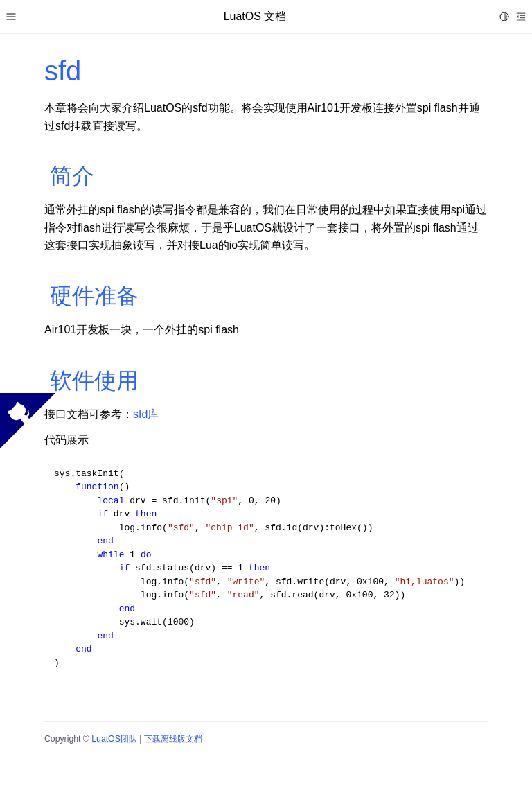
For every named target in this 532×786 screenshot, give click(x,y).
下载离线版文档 (173, 739)
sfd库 (146, 414)
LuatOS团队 (114, 739)
